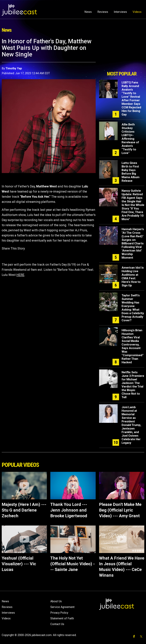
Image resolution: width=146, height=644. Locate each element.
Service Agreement (62, 607)
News (88, 12)
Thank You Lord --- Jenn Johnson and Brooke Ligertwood (69, 510)
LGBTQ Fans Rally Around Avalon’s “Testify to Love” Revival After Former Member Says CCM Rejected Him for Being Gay (131, 98)
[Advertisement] (122, 54)
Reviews (103, 12)
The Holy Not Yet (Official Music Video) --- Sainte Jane (73, 564)
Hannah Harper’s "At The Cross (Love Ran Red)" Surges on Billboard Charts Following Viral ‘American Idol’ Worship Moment (133, 243)
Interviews (120, 12)
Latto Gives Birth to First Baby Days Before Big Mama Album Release (131, 172)
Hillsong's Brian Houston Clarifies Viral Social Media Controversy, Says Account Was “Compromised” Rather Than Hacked (133, 346)
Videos (137, 12)
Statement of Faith (62, 618)
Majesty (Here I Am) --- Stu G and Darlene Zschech (24, 510)
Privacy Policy (59, 613)
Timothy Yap (14, 68)
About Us (56, 601)
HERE (20, 275)
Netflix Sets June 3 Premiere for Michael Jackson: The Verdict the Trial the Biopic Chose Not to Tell (133, 385)
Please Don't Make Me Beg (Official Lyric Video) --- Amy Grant (120, 510)
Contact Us (57, 624)
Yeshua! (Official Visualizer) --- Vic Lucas (19, 564)
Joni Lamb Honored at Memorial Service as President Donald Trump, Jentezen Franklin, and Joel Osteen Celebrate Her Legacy (131, 425)
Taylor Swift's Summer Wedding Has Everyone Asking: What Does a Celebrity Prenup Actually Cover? (133, 308)
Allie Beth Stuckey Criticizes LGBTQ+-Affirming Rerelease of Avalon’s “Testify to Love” (130, 139)
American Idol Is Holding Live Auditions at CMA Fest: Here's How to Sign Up (133, 276)
